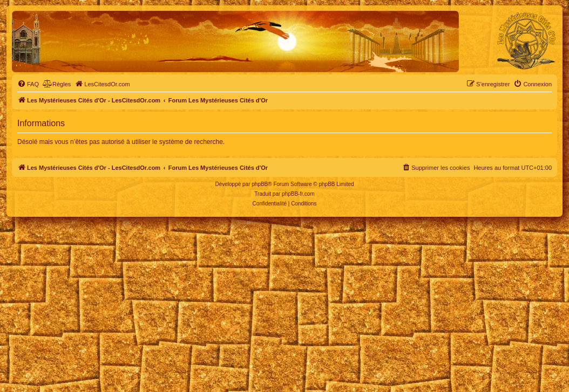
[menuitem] (28, 84)
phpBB (260, 184)
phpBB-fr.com (298, 194)
